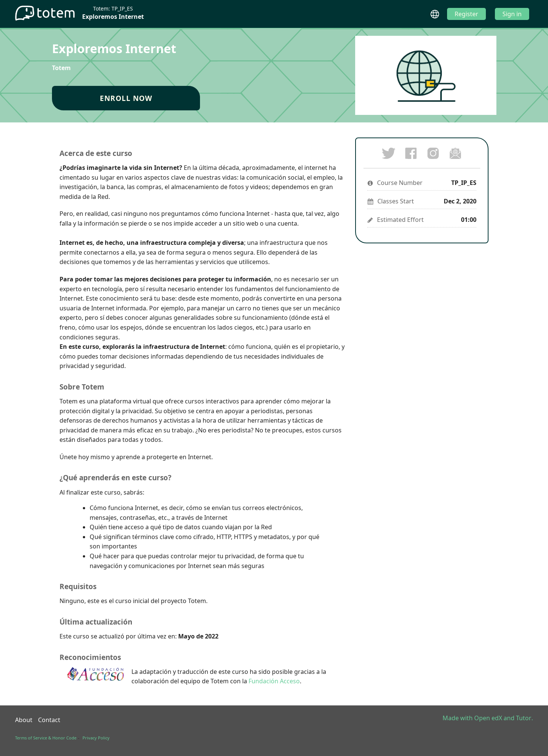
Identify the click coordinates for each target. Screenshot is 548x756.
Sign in (512, 14)
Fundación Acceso (274, 681)
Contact (49, 720)
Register (466, 14)
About (24, 720)
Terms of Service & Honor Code (46, 738)
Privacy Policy (96, 738)
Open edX (488, 718)
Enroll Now (126, 98)
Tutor (524, 718)
